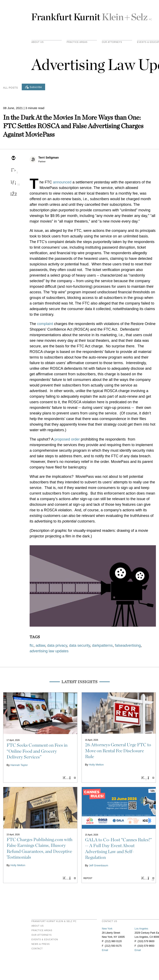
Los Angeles (141, 929)
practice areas (77, 42)
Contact (37, 949)
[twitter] (13, 170)
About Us (38, 42)
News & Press (41, 944)
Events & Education (45, 940)
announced (62, 182)
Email (105, 950)
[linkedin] (13, 182)
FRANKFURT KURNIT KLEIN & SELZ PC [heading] (54, 921)
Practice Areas (42, 931)
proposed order (67, 439)
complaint (45, 324)
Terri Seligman (49, 158)
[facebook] (13, 194)
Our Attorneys (112, 42)
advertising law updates (49, 651)
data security (80, 645)
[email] (13, 158)
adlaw (40, 645)
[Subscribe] (33, 87)
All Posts (10, 88)
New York (107, 929)
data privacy (57, 645)
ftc (32, 645)
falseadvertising (128, 645)
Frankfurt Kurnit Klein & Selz (92, 15)
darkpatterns (102, 645)
